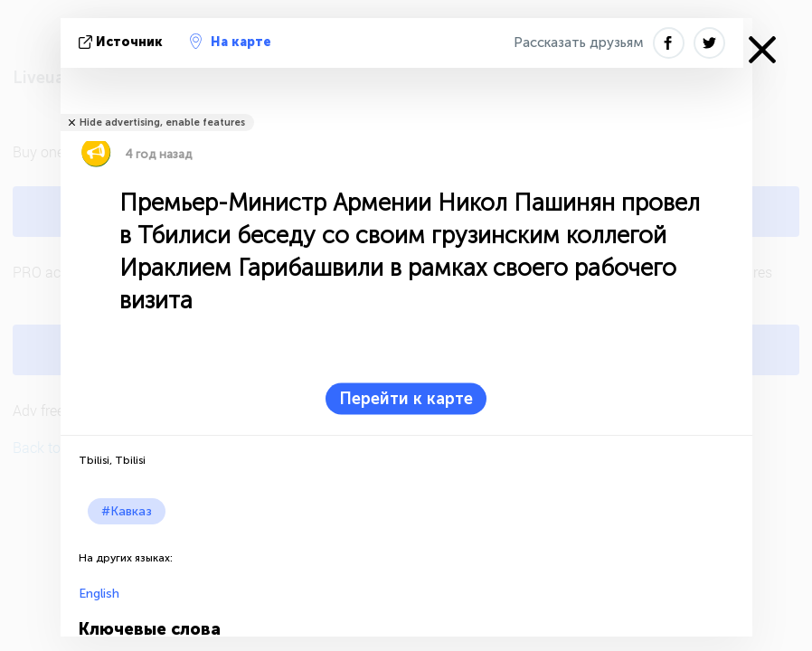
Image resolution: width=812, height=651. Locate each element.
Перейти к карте (406, 399)
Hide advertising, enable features (162, 123)
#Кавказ (127, 511)
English (99, 594)
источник (123, 42)
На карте (231, 42)
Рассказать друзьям (579, 42)
